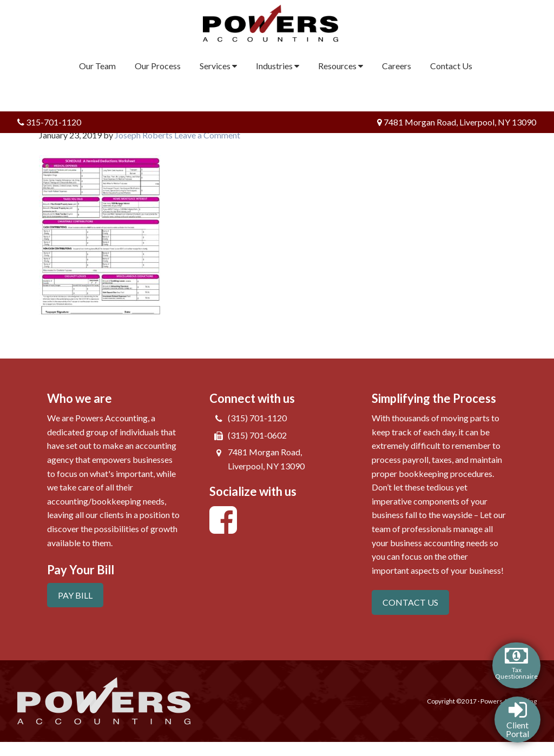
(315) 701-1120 (257, 418)
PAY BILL (75, 595)
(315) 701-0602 (257, 435)
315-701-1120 (49, 122)
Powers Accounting (277, 23)
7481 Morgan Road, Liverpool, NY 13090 (457, 122)
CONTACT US (410, 602)
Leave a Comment (207, 135)
